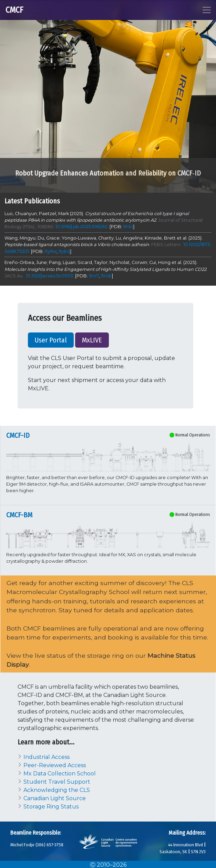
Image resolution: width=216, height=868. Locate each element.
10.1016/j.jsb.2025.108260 (81, 227)
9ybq (64, 251)
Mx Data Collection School (60, 774)
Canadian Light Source (55, 798)
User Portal (51, 340)
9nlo (128, 227)
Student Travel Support (57, 782)
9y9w (51, 251)
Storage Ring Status (52, 807)
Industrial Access (47, 757)
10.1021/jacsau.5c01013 (49, 276)
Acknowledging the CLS (57, 790)
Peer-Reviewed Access (55, 765)
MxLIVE (92, 340)
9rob (106, 276)
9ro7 (94, 276)
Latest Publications (32, 201)
